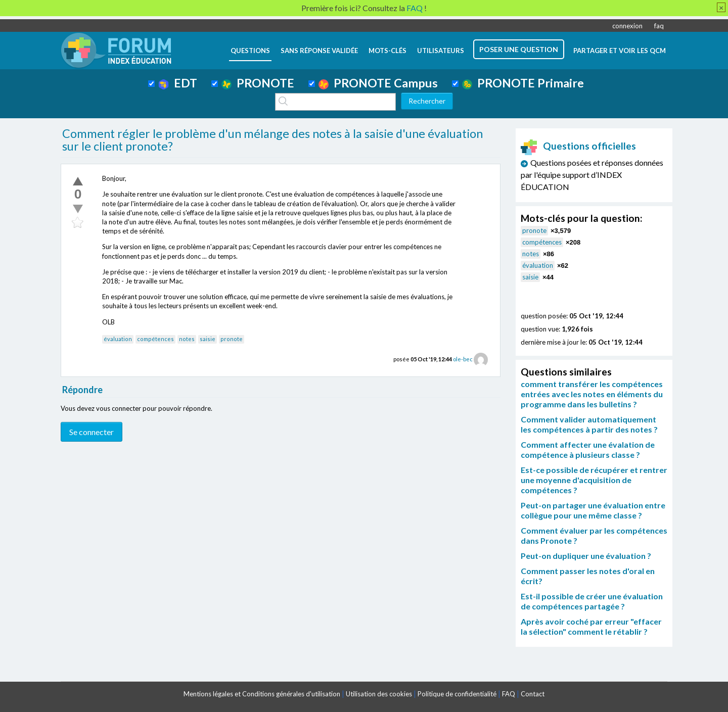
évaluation (118, 339)
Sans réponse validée (319, 51)
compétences (155, 339)
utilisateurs (441, 51)
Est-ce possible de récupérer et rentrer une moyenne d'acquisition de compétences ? (594, 480)
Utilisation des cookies (379, 694)
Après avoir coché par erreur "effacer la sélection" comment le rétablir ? (591, 626)
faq (659, 26)
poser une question (519, 49)
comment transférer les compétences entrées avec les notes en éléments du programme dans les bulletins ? (592, 394)
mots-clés (388, 51)
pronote (232, 339)
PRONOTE (258, 83)
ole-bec (463, 359)
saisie (208, 339)
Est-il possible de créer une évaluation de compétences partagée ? (592, 601)
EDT (178, 83)
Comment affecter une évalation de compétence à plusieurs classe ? (588, 449)
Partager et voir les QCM (620, 51)
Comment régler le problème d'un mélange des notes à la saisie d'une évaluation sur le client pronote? (272, 140)
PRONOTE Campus (378, 83)
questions (250, 51)
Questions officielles (578, 146)
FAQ (509, 694)
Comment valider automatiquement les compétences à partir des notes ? (589, 424)
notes (187, 339)
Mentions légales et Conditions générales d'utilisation (262, 694)
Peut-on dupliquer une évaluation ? (586, 556)
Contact (533, 694)
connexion (627, 26)
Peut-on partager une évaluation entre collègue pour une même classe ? (593, 510)
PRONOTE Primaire (523, 83)
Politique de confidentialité (457, 694)
